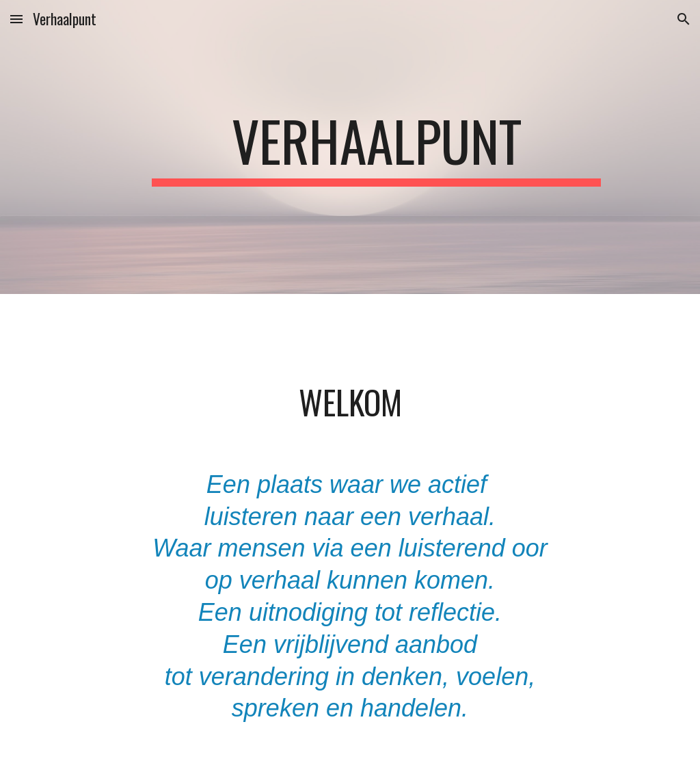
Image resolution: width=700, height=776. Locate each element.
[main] (376, 147)
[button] (16, 19)
